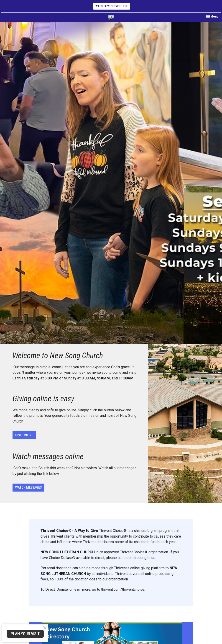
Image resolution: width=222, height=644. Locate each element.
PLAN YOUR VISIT (25, 634)
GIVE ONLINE (24, 435)
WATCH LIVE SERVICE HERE (112, 6)
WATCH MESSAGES (28, 487)
